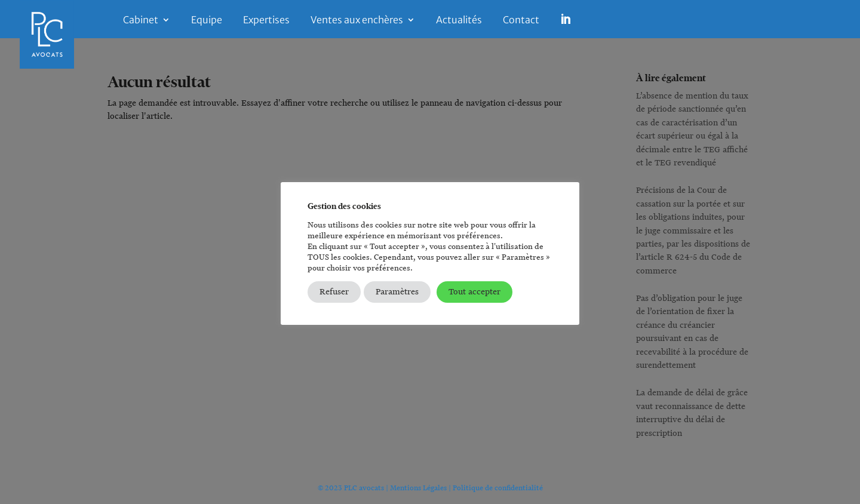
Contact (521, 21)
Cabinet (141, 21)
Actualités (459, 21)
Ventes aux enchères (357, 21)
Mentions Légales (418, 488)
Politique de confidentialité (498, 488)
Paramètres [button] (397, 292)
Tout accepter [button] (474, 292)
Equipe (207, 21)
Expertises (266, 21)
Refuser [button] (334, 292)
